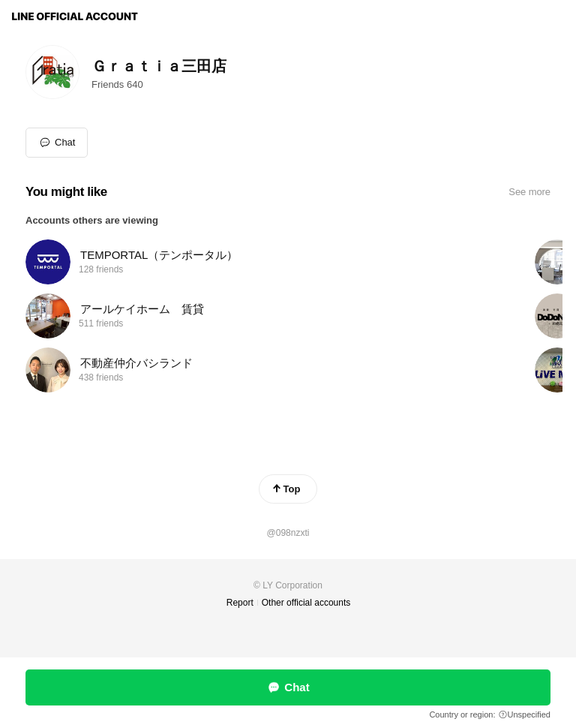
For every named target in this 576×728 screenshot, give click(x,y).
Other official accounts (306, 603)
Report (240, 603)
